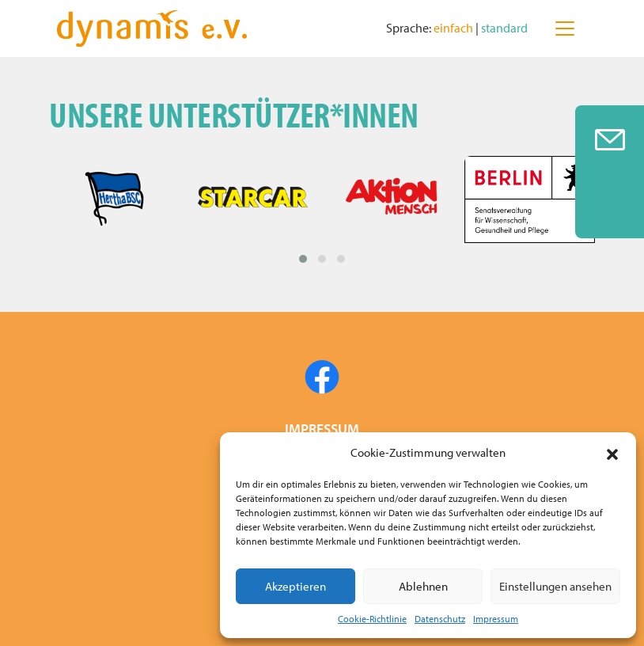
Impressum (496, 619)
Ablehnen (423, 586)
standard (504, 28)
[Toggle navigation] (565, 28)
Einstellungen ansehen (555, 586)
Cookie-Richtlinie (372, 619)
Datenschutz (440, 619)
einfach (455, 28)
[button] (612, 453)
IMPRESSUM (322, 429)
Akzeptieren (295, 586)
